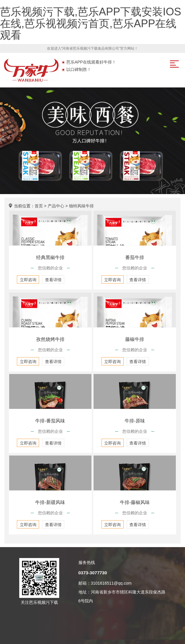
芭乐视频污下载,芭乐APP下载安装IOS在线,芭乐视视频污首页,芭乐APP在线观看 (91, 23)
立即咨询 (28, 280)
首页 (39, 206)
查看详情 (53, 280)
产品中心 (56, 206)
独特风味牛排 (81, 206)
